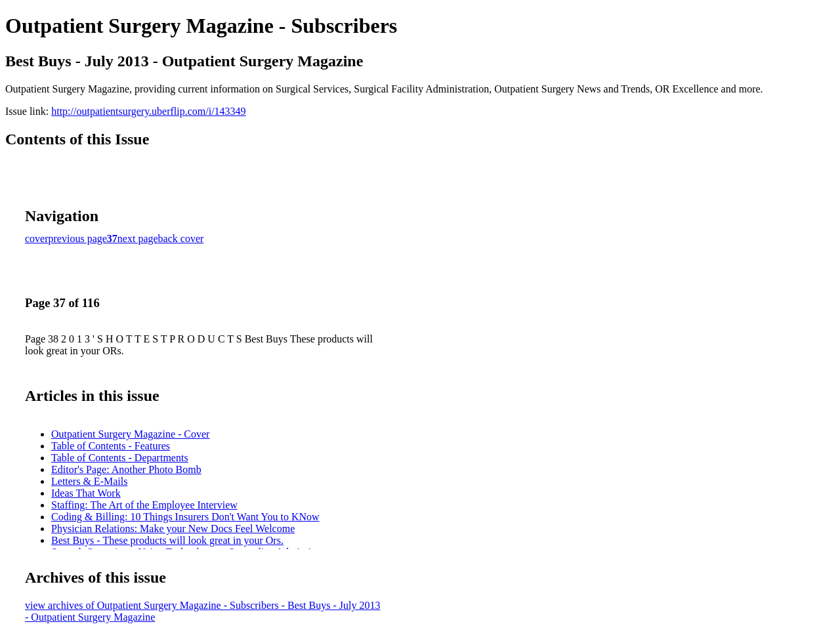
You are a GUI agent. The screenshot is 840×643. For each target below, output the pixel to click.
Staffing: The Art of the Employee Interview (144, 505)
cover (37, 239)
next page (138, 239)
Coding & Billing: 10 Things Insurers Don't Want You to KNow (185, 517)
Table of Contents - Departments (120, 458)
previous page (78, 239)
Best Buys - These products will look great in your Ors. (167, 540)
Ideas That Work (86, 493)
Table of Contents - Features (111, 446)
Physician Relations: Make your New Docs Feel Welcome (173, 529)
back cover (181, 239)
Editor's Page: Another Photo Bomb (126, 469)
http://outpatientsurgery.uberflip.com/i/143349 (148, 111)
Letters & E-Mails (89, 481)
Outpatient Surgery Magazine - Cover (130, 434)
